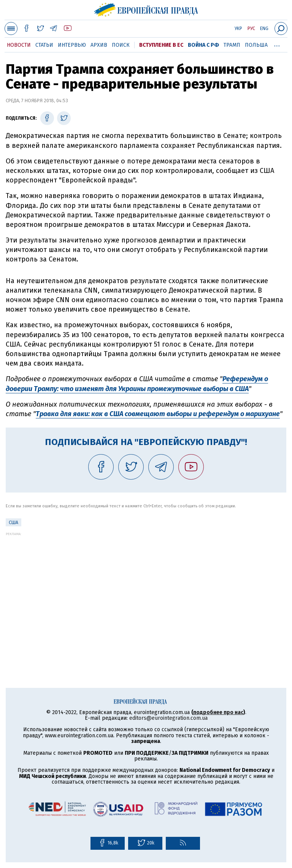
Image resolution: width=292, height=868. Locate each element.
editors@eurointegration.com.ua (168, 718)
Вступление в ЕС (161, 45)
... (277, 44)
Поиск (121, 45)
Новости (19, 45)
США (13, 523)
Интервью (72, 45)
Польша (256, 45)
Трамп (232, 45)
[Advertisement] (146, 589)
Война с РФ (203, 45)
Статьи (44, 45)
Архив (99, 45)
